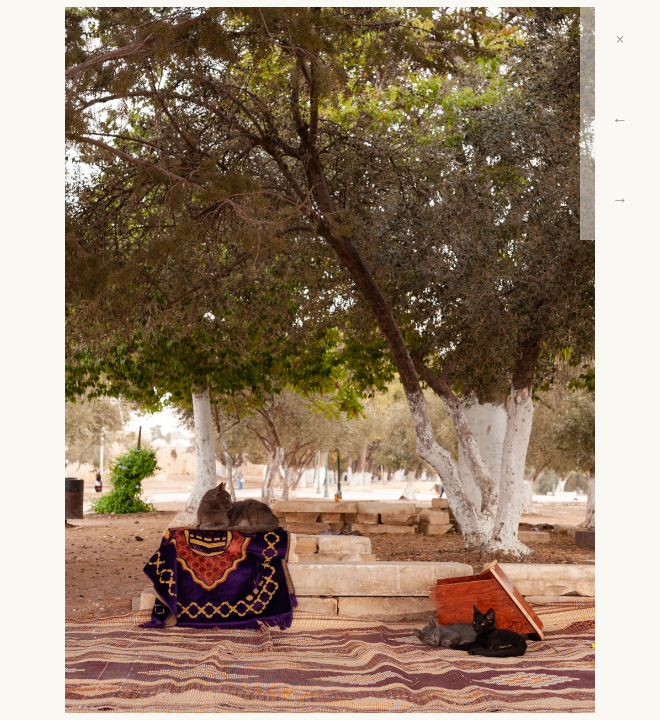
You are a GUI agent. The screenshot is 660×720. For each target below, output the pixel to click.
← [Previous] (620, 119)
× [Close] (619, 39)
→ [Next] (620, 199)
